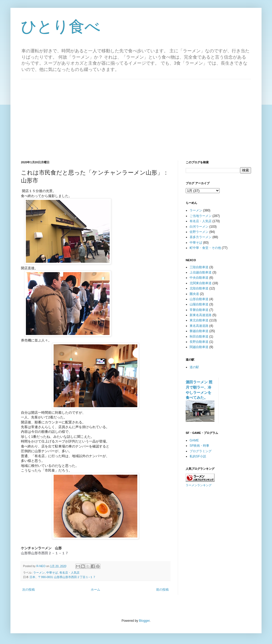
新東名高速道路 (201, 315)
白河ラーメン (199, 227)
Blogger (144, 621)
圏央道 (194, 294)
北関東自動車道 (201, 283)
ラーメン (39, 573)
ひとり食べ (61, 27)
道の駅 (194, 367)
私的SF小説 (198, 456)
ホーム (95, 590)
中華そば (52, 573)
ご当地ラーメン (201, 216)
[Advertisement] (136, 116)
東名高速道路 (199, 326)
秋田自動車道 (199, 337)
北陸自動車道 (199, 288)
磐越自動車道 (199, 331)
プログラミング (201, 451)
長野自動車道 (199, 342)
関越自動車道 (199, 347)
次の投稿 (29, 590)
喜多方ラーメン (201, 237)
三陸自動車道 (199, 267)
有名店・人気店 (69, 573)
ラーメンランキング (199, 485)
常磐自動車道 (199, 310)
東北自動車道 (199, 320)
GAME (194, 440)
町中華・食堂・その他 (205, 248)
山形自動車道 (199, 299)
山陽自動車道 (199, 304)
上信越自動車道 (201, 272)
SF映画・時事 (199, 446)
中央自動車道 (199, 278)
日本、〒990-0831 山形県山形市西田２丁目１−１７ (63, 577)
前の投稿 (162, 590)
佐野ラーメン (199, 232)
